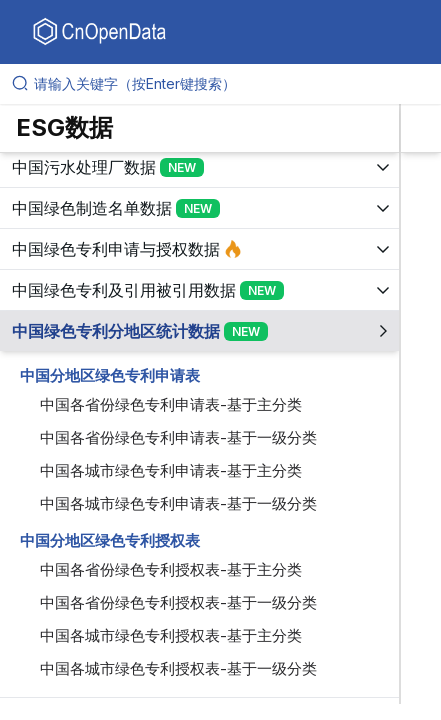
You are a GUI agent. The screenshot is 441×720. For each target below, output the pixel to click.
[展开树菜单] (199, 167)
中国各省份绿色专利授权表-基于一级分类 (178, 602)
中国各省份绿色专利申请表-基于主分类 (171, 404)
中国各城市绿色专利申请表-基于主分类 (171, 470)
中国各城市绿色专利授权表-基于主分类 (171, 635)
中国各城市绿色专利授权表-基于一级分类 (178, 668)
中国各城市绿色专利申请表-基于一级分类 (178, 503)
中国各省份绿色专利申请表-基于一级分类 (178, 437)
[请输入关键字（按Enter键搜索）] (228, 84)
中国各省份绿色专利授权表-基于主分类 (171, 569)
